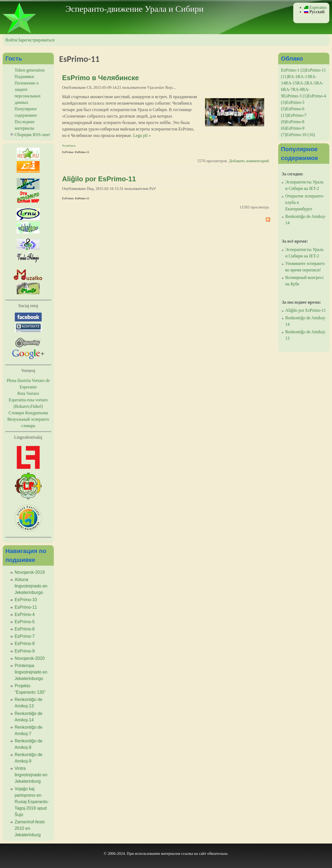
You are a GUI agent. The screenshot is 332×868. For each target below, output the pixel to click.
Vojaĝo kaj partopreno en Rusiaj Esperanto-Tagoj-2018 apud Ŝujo (32, 802)
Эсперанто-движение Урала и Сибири (135, 9)
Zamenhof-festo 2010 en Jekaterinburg (30, 828)
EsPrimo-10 (26, 600)
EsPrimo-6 (25, 629)
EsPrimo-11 (82, 152)
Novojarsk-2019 (30, 572)
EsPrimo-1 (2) (293, 70)
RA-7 (288, 89)
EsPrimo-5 (25, 622)
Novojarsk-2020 (30, 658)
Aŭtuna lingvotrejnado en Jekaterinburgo (31, 586)
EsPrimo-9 (25, 651)
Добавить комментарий (249, 161)
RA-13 (303, 77)
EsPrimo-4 (25, 614)
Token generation (29, 70)
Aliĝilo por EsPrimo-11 (99, 179)
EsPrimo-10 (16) (300, 135)
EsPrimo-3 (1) (295, 96)
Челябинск (69, 146)
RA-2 (302, 83)
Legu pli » (142, 135)
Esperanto (315, 7)
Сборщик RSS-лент (32, 135)
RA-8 (298, 89)
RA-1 (293, 77)
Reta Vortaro (28, 393)
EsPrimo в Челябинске (100, 78)
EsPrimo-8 (25, 644)
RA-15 (291, 83)
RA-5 (311, 83)
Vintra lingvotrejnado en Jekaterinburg (31, 775)
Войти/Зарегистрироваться (30, 40)
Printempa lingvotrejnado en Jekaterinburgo (31, 672)
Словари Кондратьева (28, 413)
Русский (314, 12)
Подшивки (24, 77)
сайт (203, 853)
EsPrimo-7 (25, 636)
